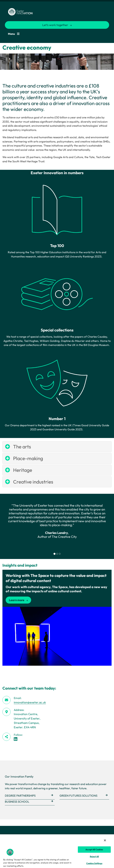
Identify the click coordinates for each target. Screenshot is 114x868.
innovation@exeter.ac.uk (30, 702)
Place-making (28, 458)
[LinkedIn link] (16, 739)
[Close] (105, 840)
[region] (57, 851)
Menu (14, 34)
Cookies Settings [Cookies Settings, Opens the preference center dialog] (94, 863)
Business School (17, 802)
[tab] (54, 554)
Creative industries (33, 482)
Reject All (94, 856)
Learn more (17, 600)
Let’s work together (55, 25)
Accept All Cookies (94, 849)
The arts (22, 447)
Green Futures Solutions (78, 796)
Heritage (23, 470)
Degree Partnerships (20, 796)
